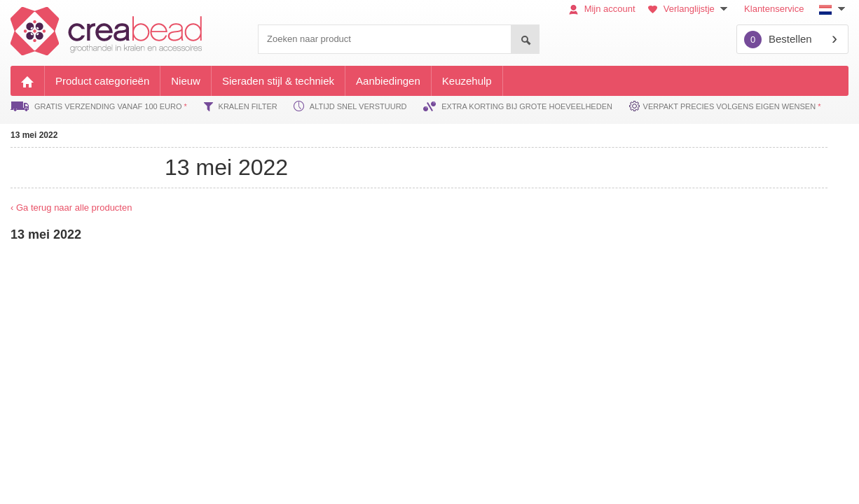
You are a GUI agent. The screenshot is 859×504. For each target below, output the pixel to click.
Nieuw (186, 81)
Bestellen (778, 40)
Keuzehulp (467, 81)
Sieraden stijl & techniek (278, 81)
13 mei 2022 (34, 135)
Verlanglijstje (689, 9)
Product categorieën (102, 81)
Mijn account (602, 9)
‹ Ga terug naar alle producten (71, 208)
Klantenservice (774, 9)
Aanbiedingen (388, 81)
